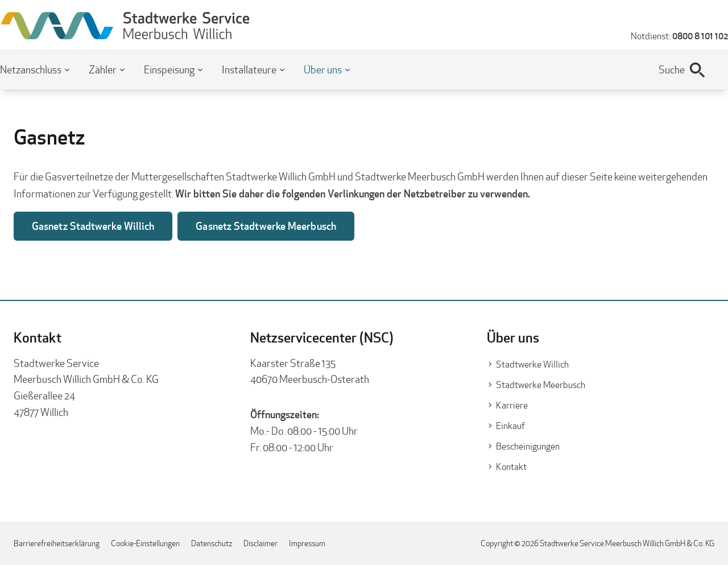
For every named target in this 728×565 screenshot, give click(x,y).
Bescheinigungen (528, 446)
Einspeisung (169, 70)
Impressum (307, 543)
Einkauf (510, 426)
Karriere (512, 405)
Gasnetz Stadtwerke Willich (93, 226)
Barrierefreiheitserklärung (57, 543)
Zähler (103, 70)
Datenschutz (212, 543)
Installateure (249, 70)
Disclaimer (260, 543)
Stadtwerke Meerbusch (541, 385)
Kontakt (511, 467)
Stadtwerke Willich (532, 364)
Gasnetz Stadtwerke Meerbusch (266, 226)
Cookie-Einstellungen (145, 543)
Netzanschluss (31, 70)
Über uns (323, 70)
